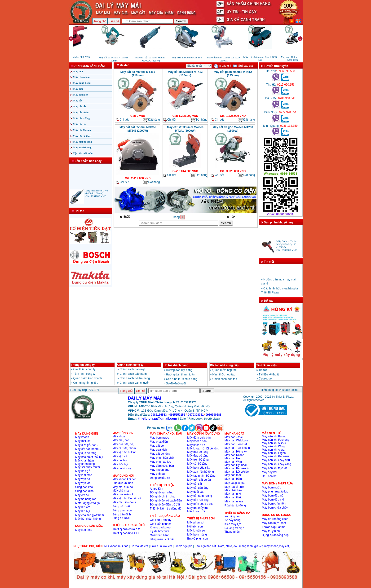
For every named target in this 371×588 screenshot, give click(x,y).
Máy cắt (78, 100)
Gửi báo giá (243, 66)
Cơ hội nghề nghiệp (86, 383)
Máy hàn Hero (233, 458)
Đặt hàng (151, 120)
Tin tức (263, 370)
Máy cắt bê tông (82, 136)
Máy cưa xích (81, 95)
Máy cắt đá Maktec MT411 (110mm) (138, 74)
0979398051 (196, 415)
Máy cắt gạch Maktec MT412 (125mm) (233, 74)
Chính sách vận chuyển (135, 383)
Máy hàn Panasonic (237, 468)
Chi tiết (122, 120)
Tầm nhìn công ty (84, 374)
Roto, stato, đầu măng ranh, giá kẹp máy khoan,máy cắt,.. (255, 546)
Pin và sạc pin (183, 546)
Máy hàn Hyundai (236, 465)
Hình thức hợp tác (224, 375)
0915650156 (177, 415)
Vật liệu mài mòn (83, 153)
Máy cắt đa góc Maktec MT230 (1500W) (233, 129)
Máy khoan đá (196, 511)
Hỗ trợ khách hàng (176, 365)
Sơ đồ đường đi (176, 383)
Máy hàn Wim (233, 462)
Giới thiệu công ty (84, 369)
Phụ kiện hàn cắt (205, 546)
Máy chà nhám (81, 77)
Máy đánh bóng (82, 83)
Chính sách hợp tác (225, 379)
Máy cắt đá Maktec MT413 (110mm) (185, 74)
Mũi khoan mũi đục (116, 546)
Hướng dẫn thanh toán (180, 375)
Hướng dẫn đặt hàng (179, 370)
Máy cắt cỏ (79, 124)
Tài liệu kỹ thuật (269, 375)
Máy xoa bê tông (82, 147)
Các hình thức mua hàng (182, 379)
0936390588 (214, 415)
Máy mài (78, 71)
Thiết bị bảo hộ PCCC (126, 533)
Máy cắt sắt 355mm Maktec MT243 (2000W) (138, 129)
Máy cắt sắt (80, 106)
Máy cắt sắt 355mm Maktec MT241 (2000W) (185, 129)
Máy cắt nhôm (81, 112)
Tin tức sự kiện (267, 365)
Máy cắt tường (82, 118)
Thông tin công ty (83, 365)
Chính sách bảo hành (133, 374)
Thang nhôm (232, 532)
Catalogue (265, 379)
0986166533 (159, 415)
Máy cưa (78, 89)
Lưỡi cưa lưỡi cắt (161, 546)
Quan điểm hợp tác (225, 370)
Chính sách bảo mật (132, 369)
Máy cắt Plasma (82, 130)
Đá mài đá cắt (139, 546)
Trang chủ (100, 21)
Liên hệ (114, 21)
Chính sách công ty (130, 365)
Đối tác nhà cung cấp (224, 365)
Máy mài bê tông (82, 142)
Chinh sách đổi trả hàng (135, 378)
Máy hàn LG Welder (237, 472)
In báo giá (222, 66)
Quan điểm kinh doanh (88, 378)
